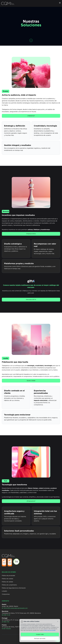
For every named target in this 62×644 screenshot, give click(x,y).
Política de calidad (7, 582)
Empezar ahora (31, 234)
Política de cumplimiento (9, 585)
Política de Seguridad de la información (14, 588)
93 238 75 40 (6, 615)
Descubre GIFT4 (31, 300)
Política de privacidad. (50, 630)
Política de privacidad (8, 576)
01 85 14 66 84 (6, 629)
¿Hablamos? (31, 116)
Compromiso (6, 594)
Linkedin (4, 591)
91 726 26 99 (6, 608)
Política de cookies (7, 579)
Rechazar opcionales (40, 638)
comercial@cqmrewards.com (19, 608)
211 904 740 (6, 622)
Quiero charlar (31, 381)
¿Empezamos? (31, 501)
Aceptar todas (40, 634)
